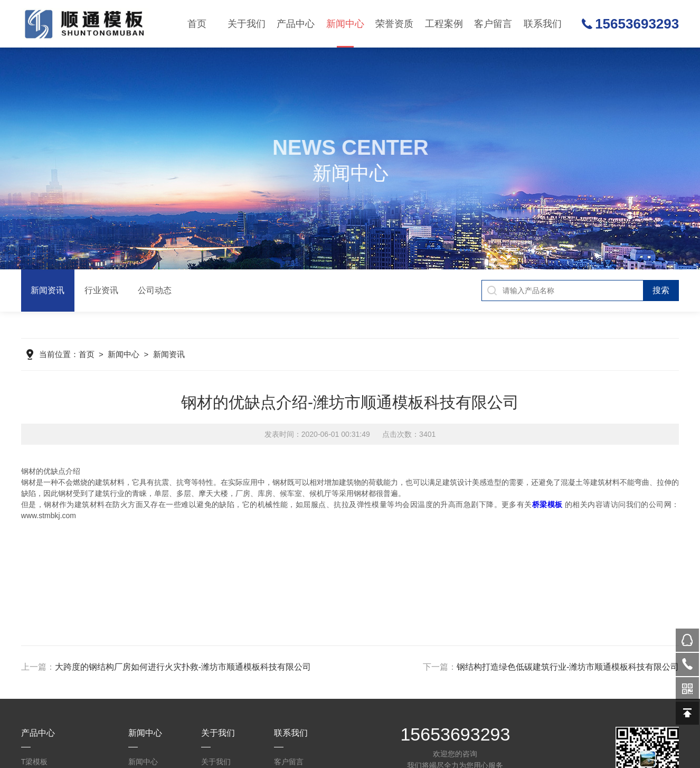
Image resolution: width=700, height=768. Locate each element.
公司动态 (344, 127)
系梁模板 (295, 243)
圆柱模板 (295, 313)
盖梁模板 (295, 127)
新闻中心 (345, 33)
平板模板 (295, 220)
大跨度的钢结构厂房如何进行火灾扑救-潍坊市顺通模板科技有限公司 (183, 667)
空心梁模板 (295, 196)
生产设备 (443, 104)
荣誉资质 (394, 24)
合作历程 (443, 127)
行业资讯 (344, 104)
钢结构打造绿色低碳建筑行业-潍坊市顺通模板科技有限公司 (568, 667)
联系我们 (543, 24)
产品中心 (296, 24)
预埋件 (295, 382)
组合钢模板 (295, 336)
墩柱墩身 (295, 104)
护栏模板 (295, 173)
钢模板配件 (295, 359)
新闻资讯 (344, 80)
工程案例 (444, 24)
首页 (197, 24)
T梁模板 (295, 80)
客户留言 (493, 24)
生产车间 (443, 80)
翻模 (295, 150)
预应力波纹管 (295, 289)
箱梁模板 (295, 266)
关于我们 (247, 24)
